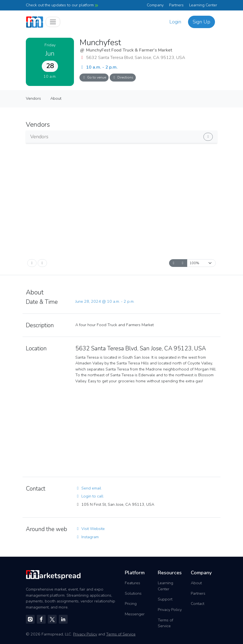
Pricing (131, 604)
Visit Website (90, 529)
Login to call (89, 496)
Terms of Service (165, 623)
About (56, 98)
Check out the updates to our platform (62, 5)
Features (132, 583)
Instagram (87, 537)
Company (155, 5)
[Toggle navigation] (53, 22)
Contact (198, 604)
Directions (123, 77)
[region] (146, 430)
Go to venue (94, 77)
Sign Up (201, 22)
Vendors (33, 98)
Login (175, 22)
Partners (176, 5)
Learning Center (203, 5)
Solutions (133, 593)
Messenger (135, 614)
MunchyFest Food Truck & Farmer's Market (129, 50)
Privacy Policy (170, 610)
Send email (88, 488)
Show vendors (181, 136)
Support (165, 599)
